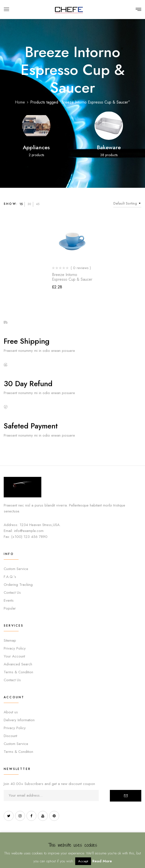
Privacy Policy (15, 648)
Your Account (14, 656)
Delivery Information (19, 720)
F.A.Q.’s (10, 577)
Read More (102, 861)
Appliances (36, 147)
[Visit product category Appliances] (36, 126)
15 (21, 204)
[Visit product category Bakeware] (109, 126)
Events (9, 600)
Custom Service (16, 569)
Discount (10, 736)
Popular (10, 608)
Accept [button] (83, 861)
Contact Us (12, 593)
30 (29, 204)
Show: (11, 204)
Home (20, 102)
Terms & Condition (18, 672)
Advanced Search (18, 664)
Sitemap (10, 640)
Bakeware (109, 147)
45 (38, 204)
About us (11, 712)
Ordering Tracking (18, 585)
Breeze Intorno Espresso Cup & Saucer (72, 277)
